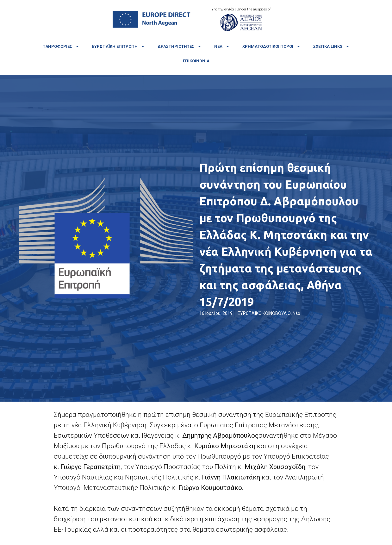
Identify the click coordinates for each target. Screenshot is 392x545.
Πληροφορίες (61, 46)
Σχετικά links (331, 46)
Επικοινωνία (196, 61)
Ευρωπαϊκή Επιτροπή (118, 46)
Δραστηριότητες (180, 46)
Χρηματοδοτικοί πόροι (271, 46)
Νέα (222, 46)
